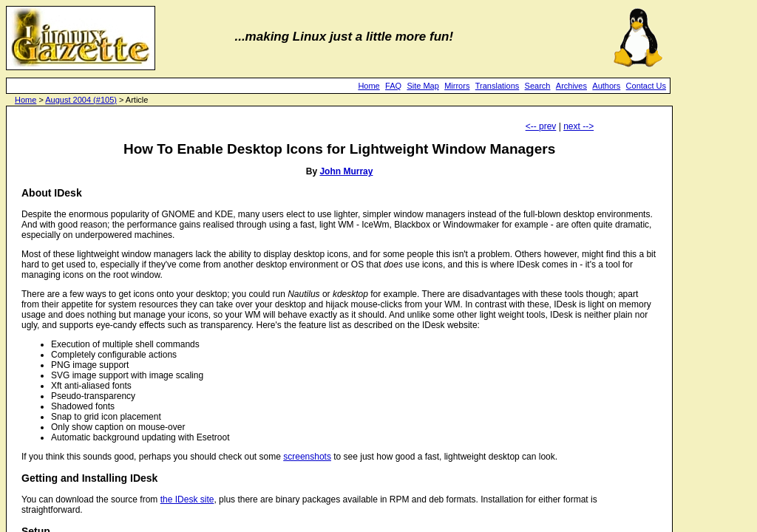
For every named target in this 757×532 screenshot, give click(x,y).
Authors (606, 86)
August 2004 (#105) (81, 100)
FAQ (393, 86)
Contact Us (646, 86)
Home (369, 86)
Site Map (422, 86)
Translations (498, 86)
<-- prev (541, 126)
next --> (578, 126)
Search (538, 86)
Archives (571, 86)
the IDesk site (187, 499)
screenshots (307, 457)
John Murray (346, 171)
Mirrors (457, 86)
